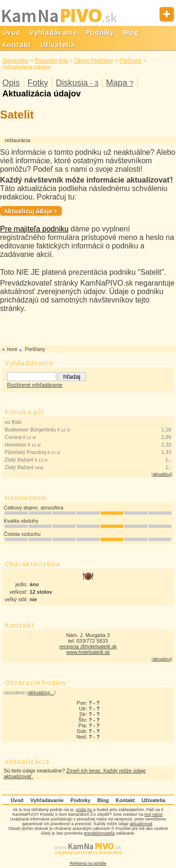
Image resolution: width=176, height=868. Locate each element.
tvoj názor (154, 814)
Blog (131, 32)
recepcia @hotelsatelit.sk (88, 646)
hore (12, 349)
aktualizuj (162, 474)
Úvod (17, 800)
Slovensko (15, 61)
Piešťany (131, 61)
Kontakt (125, 800)
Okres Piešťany (94, 61)
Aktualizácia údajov (42, 94)
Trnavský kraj (51, 61)
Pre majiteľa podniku (34, 229)
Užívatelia (57, 44)
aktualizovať (141, 824)
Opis (11, 83)
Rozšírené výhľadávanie (35, 385)
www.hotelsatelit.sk (88, 652)
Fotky (38, 83)
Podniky (100, 32)
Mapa (120, 83)
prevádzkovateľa (99, 833)
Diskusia (77, 83)
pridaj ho (84, 810)
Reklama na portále (88, 863)
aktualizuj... (41, 693)
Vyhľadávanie (53, 32)
